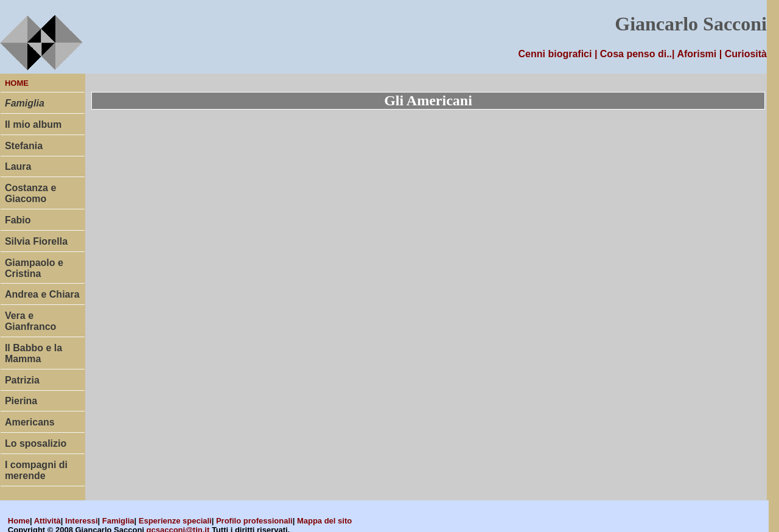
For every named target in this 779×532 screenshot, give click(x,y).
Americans (30, 422)
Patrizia (22, 380)
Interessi (81, 521)
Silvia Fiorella (36, 241)
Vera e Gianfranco (30, 321)
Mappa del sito (324, 521)
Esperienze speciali (175, 521)
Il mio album (33, 124)
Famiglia (118, 521)
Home (19, 521)
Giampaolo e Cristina (34, 268)
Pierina (21, 401)
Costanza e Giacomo (30, 193)
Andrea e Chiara (42, 294)
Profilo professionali (254, 521)
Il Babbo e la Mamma (33, 353)
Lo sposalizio (36, 443)
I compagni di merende (36, 470)
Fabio (18, 220)
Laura (18, 166)
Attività (47, 521)
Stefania (24, 146)
